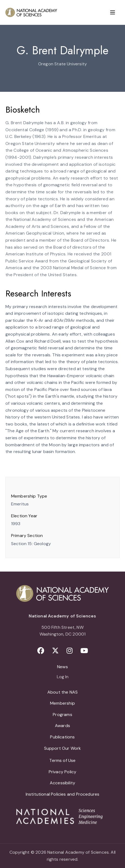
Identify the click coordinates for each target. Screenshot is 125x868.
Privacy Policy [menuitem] (63, 772)
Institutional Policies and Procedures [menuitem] (63, 794)
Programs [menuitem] (62, 715)
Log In (63, 677)
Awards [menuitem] (62, 726)
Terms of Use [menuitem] (62, 760)
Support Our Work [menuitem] (63, 748)
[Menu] (113, 12)
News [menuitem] (62, 667)
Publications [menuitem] (62, 737)
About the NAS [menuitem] (62, 692)
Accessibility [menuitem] (62, 783)
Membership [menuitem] (62, 703)
